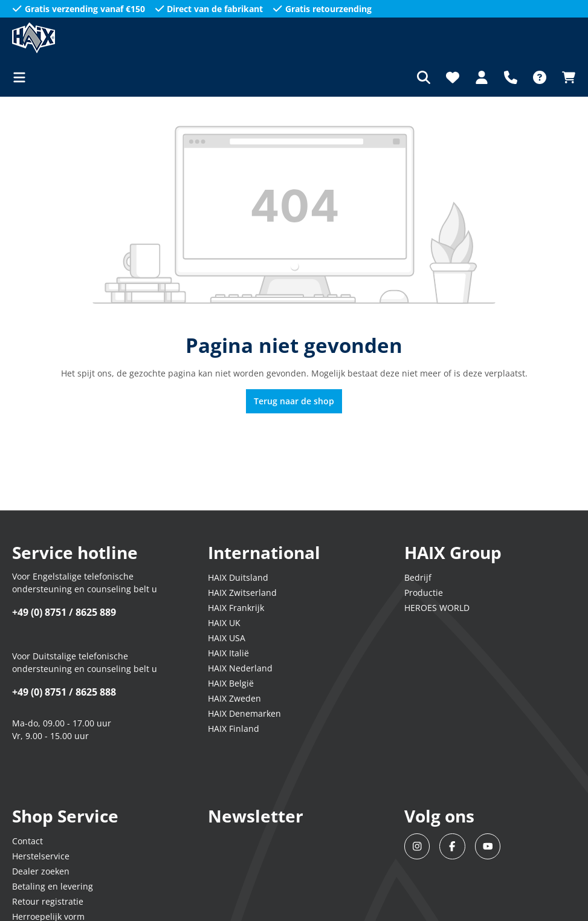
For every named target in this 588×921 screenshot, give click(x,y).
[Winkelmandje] (565, 77)
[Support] (511, 77)
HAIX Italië (228, 653)
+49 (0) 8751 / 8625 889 (64, 612)
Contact (27, 841)
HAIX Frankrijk (236, 608)
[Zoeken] (424, 77)
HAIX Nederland (240, 668)
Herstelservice (41, 856)
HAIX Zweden (234, 698)
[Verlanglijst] (453, 77)
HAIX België (231, 683)
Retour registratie (48, 901)
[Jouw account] (482, 77)
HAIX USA (227, 638)
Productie (424, 593)
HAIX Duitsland (238, 577)
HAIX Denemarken (244, 713)
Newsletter (256, 816)
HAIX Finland (234, 729)
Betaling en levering (53, 886)
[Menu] (23, 77)
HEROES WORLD (437, 608)
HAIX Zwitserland (242, 593)
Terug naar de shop (294, 401)
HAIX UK (224, 623)
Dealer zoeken (41, 871)
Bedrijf (418, 577)
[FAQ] (540, 77)
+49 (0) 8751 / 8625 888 (64, 692)
